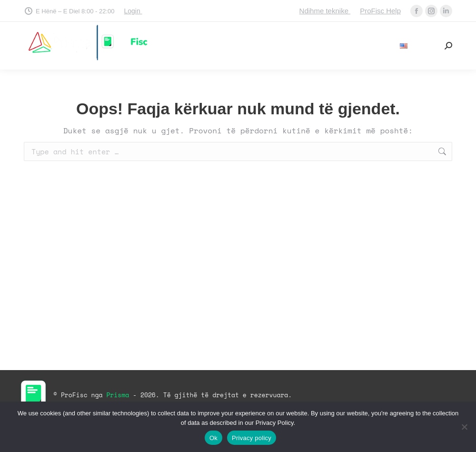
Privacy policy (252, 438)
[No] (464, 427)
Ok (213, 438)
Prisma (119, 395)
